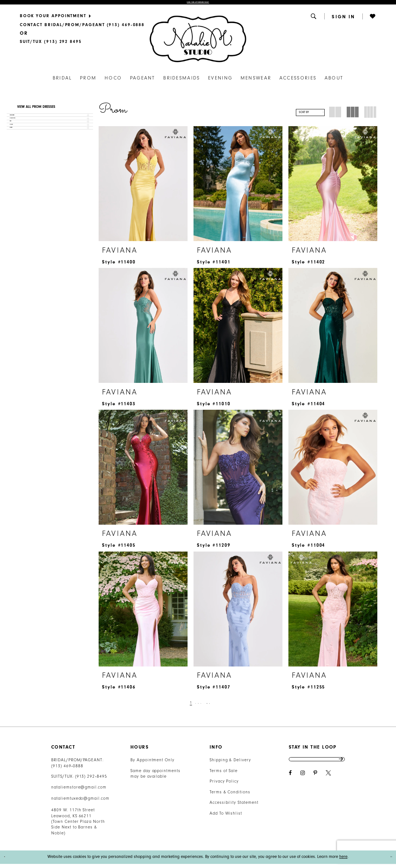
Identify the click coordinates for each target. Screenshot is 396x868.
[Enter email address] (317, 768)
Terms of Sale (224, 775)
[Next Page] (224, 707)
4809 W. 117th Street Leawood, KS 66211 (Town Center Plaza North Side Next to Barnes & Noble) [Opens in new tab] (78, 826)
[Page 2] (186, 707)
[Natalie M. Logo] (198, 43)
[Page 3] (193, 707)
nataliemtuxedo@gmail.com (80, 803)
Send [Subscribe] (340, 768)
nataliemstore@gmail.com (79, 791)
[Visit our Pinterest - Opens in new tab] (315, 785)
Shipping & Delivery (230, 764)
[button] (314, 21)
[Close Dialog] (8, 861)
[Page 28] (215, 707)
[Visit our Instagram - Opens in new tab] (303, 785)
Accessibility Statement (234, 807)
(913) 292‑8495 (91, 781)
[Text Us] (51, 46)
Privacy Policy (224, 786)
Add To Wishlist (226, 817)
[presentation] (143, 188)
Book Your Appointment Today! (198, 5)
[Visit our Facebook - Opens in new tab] (290, 785)
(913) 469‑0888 (67, 770)
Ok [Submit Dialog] (387, 861)
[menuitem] (82, 20)
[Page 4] (200, 707)
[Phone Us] (82, 29)
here (343, 861)
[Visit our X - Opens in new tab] (328, 785)
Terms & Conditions (230, 796)
